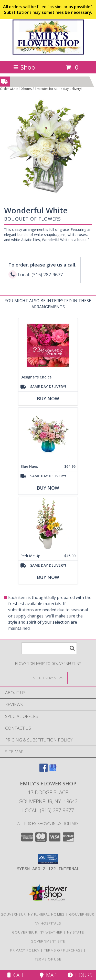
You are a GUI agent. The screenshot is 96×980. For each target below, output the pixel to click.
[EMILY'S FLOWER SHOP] (48, 54)
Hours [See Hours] (80, 975)
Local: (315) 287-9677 (48, 810)
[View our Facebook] (44, 770)
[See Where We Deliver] (48, 678)
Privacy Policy (25, 950)
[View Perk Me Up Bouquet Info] (48, 524)
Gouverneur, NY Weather (37, 932)
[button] (48, 859)
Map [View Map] (48, 975)
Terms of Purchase (63, 950)
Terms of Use (48, 959)
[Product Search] (49, 648)
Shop (24, 67)
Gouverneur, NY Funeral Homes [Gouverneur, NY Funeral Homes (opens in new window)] (33, 914)
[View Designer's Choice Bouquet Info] (48, 345)
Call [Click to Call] (16, 975)
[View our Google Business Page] (53, 770)
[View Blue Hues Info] (48, 435)
